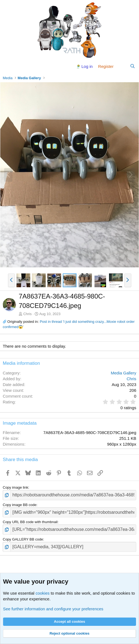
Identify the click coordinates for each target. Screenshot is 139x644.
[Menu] (8, 66)
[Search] (133, 66)
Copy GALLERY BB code (23, 539)
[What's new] (122, 66)
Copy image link (16, 487)
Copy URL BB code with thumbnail (30, 522)
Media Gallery (123, 373)
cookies (43, 593)
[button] (11, 280)
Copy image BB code (20, 505)
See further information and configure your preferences (53, 609)
